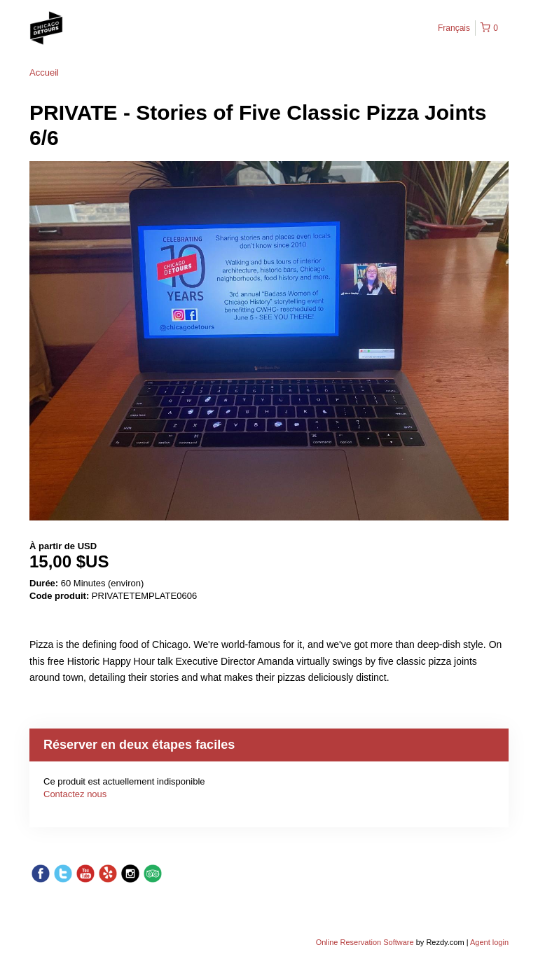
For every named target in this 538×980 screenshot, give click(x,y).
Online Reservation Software (365, 942)
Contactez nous (75, 794)
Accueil (44, 73)
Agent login (489, 942)
